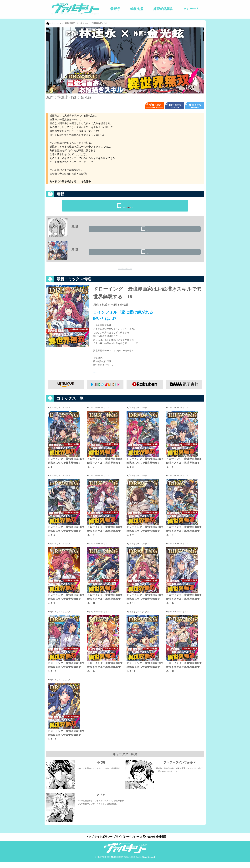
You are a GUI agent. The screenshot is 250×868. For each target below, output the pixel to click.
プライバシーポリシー (126, 842)
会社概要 (163, 842)
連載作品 (136, 9)
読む (184, 232)
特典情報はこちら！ (103, 378)
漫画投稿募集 (163, 9)
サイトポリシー (102, 842)
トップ (88, 842)
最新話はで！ (128, 206)
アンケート (191, 9)
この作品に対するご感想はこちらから (125, 272)
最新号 (115, 9)
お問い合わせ (149, 842)
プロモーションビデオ (88, 181)
